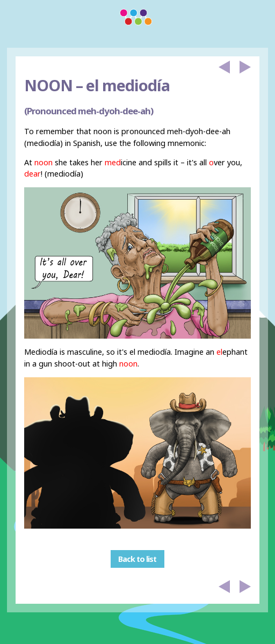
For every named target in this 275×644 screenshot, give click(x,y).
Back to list (137, 559)
